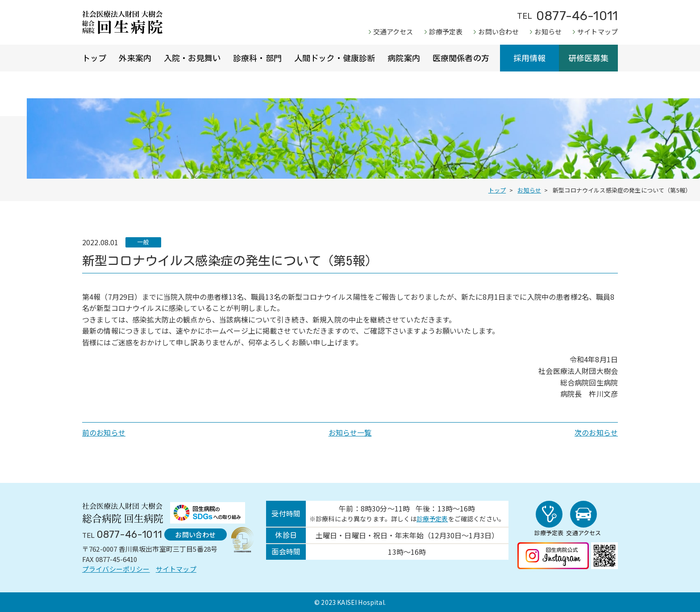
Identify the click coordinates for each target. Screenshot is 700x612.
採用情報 (530, 58)
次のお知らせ (596, 432)
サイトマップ (598, 31)
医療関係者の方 (461, 58)
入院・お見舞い (192, 58)
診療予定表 (446, 31)
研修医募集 (589, 58)
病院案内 (404, 58)
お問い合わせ (498, 31)
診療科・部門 (257, 58)
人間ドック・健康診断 (335, 58)
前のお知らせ (104, 432)
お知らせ (548, 31)
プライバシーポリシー (116, 569)
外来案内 (135, 58)
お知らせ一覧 (350, 432)
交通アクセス (393, 31)
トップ (94, 58)
